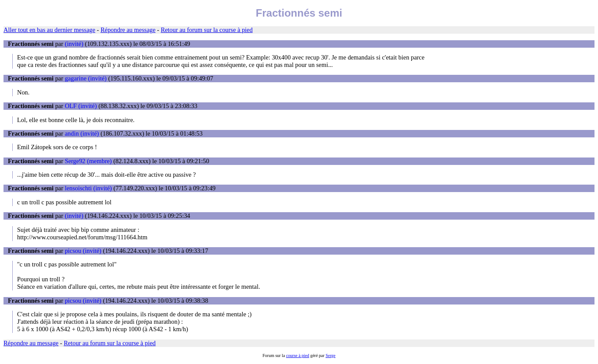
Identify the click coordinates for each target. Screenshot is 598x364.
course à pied (298, 355)
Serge (331, 355)
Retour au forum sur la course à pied (207, 30)
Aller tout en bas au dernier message (49, 30)
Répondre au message (128, 30)
